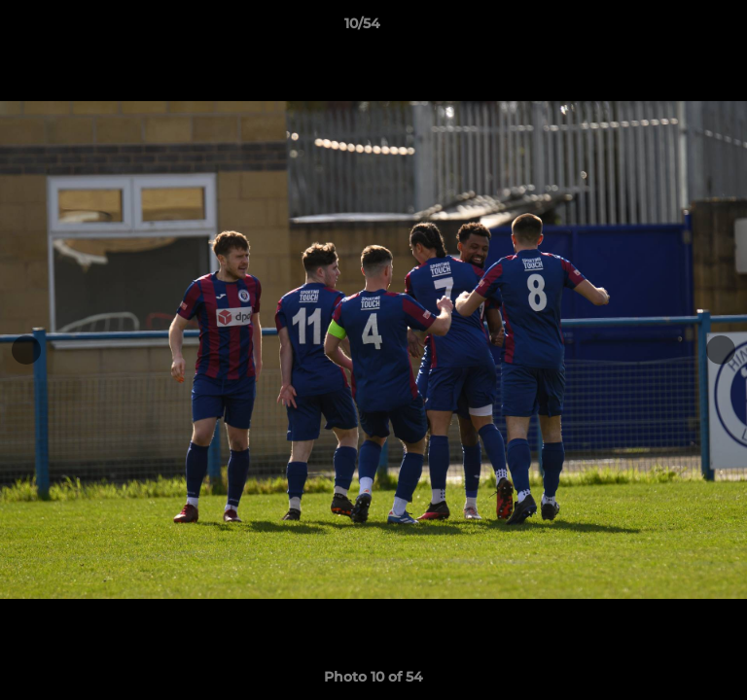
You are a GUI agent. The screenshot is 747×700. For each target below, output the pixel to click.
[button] (677, 28)
